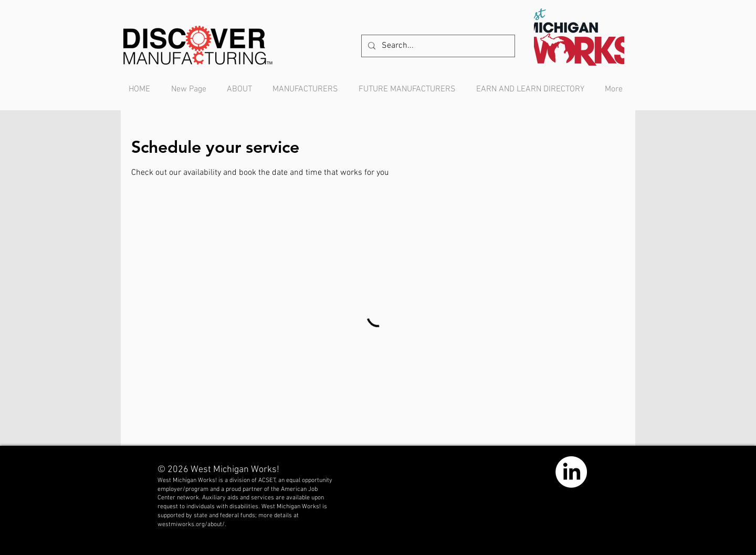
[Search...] (437, 46)
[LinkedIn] (571, 472)
